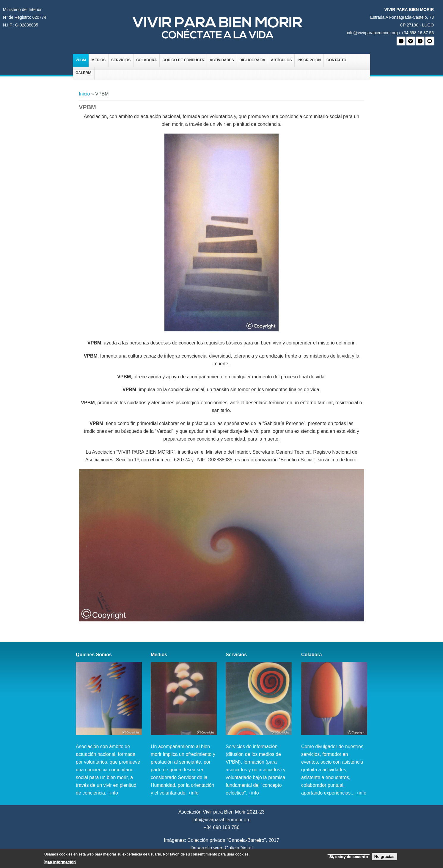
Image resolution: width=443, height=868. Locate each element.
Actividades (222, 60)
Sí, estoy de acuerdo (349, 858)
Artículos (281, 60)
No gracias (384, 858)
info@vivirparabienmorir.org (372, 33)
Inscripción (309, 60)
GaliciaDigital (239, 848)
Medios (99, 60)
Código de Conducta (183, 60)
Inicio (84, 94)
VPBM (81, 60)
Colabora (146, 60)
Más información (60, 863)
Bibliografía (253, 60)
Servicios (121, 60)
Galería (84, 73)
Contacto (336, 60)
